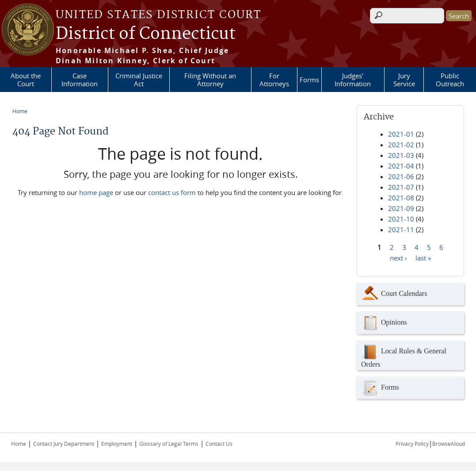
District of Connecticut (146, 34)
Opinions (384, 323)
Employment (117, 444)
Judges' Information (353, 80)
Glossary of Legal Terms (169, 444)
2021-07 (401, 187)
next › (398, 257)
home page (96, 192)
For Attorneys (274, 80)
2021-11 (401, 230)
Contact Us (219, 444)
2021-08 (401, 198)
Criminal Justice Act (139, 80)
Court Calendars (394, 294)
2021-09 (401, 208)
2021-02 (401, 145)
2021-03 (401, 155)
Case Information (80, 80)
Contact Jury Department (64, 444)
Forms (309, 80)
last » (423, 257)
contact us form (172, 192)
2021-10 (401, 219)
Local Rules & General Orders (404, 355)
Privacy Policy (412, 444)
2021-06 (401, 176)
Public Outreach (450, 80)
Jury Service (404, 80)
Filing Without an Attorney (210, 80)
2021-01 (401, 134)
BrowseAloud (449, 444)
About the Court (26, 80)
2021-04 (401, 166)
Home (20, 111)
